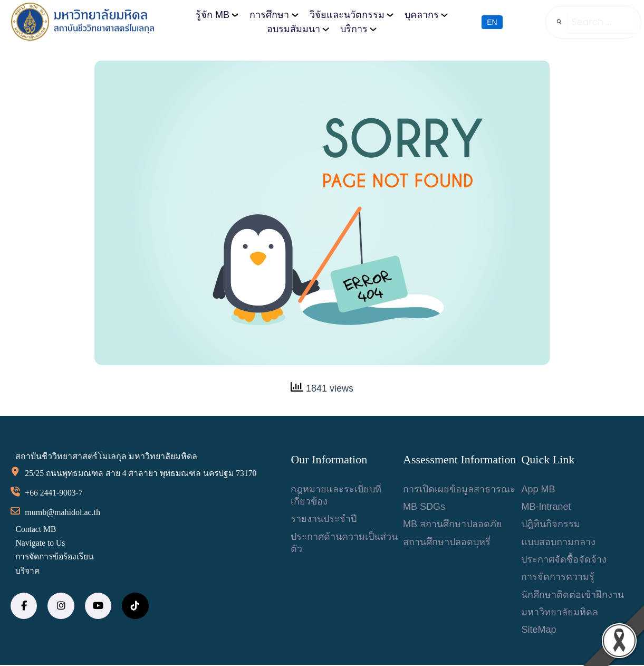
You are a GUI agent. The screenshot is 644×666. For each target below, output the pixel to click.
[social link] (24, 606)
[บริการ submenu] (373, 29)
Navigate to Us (41, 543)
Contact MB (37, 530)
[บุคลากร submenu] (444, 15)
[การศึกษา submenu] (295, 15)
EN (492, 22)
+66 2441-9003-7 (55, 493)
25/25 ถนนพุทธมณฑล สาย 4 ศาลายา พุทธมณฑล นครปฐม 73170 (144, 474)
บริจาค (28, 571)
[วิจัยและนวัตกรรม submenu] (390, 15)
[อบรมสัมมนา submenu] (326, 29)
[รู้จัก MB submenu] (235, 15)
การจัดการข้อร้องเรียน (57, 558)
